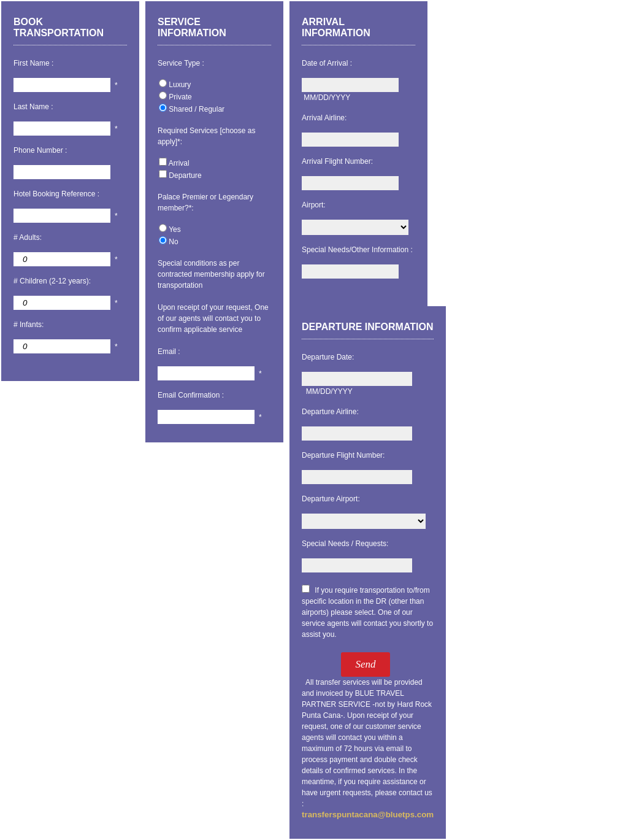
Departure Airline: (330, 412)
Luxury (180, 85)
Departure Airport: (331, 499)
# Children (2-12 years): (52, 281)
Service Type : (181, 63)
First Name (32, 63)
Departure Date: (328, 357)
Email (167, 352)
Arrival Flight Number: (337, 161)
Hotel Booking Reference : (56, 194)
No (173, 242)
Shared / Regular (197, 109)
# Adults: (28, 237)
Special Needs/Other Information (355, 250)
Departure (185, 175)
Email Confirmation (189, 395)
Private (180, 97)
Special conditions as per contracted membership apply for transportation (211, 274)
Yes (175, 229)
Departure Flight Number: (343, 455)
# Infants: (29, 325)
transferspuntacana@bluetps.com (368, 815)
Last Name (31, 107)
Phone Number (39, 150)
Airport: (314, 205)
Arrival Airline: (324, 118)
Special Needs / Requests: (345, 544)
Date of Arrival (325, 63)
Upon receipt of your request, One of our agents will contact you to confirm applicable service (213, 318)
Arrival (179, 163)
